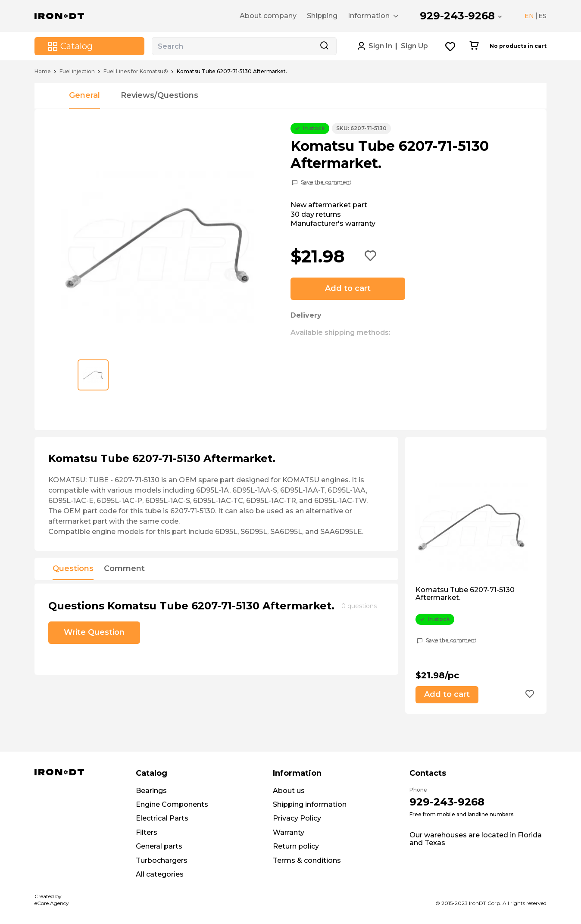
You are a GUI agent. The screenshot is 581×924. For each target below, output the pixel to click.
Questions (73, 569)
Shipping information (310, 804)
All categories (160, 874)
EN (529, 16)
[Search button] (324, 46)
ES (542, 16)
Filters (147, 832)
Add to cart (348, 288)
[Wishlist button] (451, 46)
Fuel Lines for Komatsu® (136, 72)
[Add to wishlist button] (371, 256)
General (84, 95)
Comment (124, 569)
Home (43, 72)
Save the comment (326, 182)
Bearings (151, 791)
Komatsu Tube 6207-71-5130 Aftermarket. (465, 594)
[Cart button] (474, 46)
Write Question (94, 632)
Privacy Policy (297, 818)
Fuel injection (77, 72)
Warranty (289, 832)
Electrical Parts (162, 818)
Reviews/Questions (159, 95)
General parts (159, 846)
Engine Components (172, 804)
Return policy (296, 846)
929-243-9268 (457, 16)
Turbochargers (162, 860)
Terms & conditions (307, 860)
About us (289, 791)
